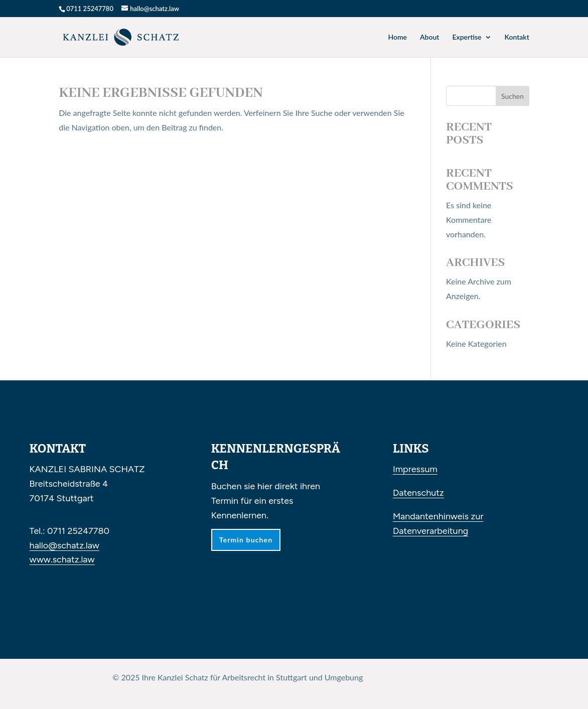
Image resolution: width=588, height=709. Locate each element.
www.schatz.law (62, 559)
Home (397, 37)
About (429, 37)
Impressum (415, 469)
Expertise (467, 37)
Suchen (512, 96)
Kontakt (517, 37)
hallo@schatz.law (64, 545)
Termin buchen (246, 540)
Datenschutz (418, 493)
